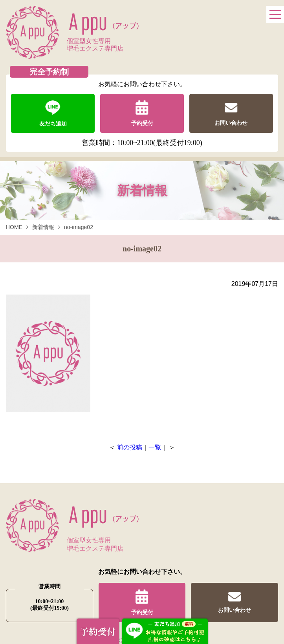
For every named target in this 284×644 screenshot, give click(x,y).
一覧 (155, 447)
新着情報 (43, 227)
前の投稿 (130, 447)
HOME (14, 227)
